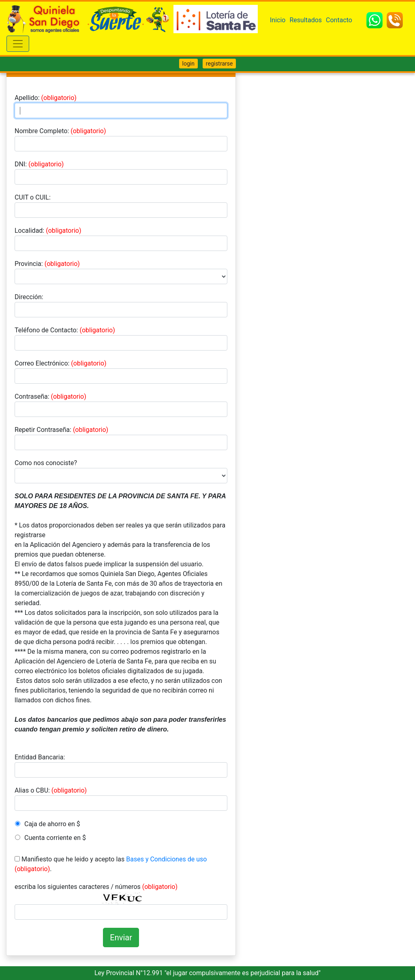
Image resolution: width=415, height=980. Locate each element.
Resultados (306, 20)
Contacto (339, 20)
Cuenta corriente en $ (55, 838)
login (188, 64)
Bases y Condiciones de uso (166, 859)
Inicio (278, 20)
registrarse (219, 64)
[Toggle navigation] (18, 44)
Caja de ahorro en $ (52, 824)
